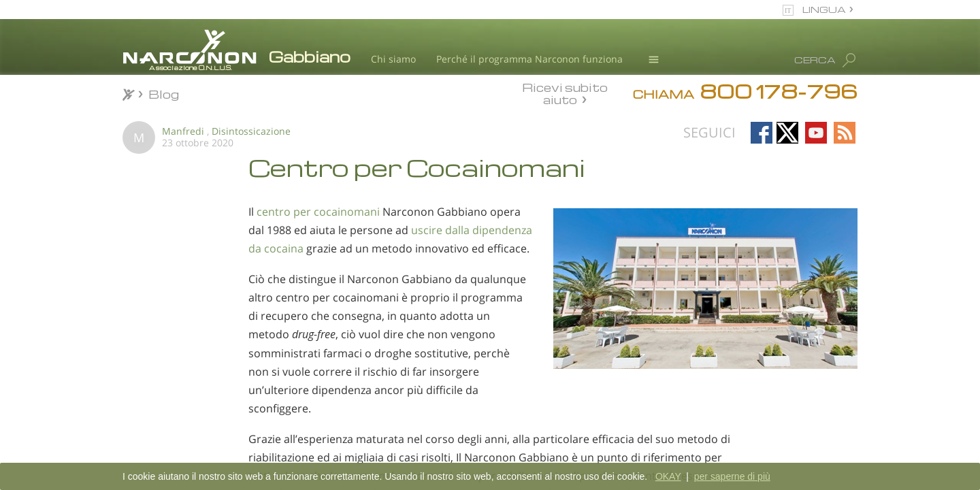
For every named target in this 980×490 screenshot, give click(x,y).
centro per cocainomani (318, 212)
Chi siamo (393, 59)
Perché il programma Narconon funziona (529, 59)
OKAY (668, 476)
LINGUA (824, 9)
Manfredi (183, 131)
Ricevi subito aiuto (565, 93)
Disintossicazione (251, 131)
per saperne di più (732, 476)
